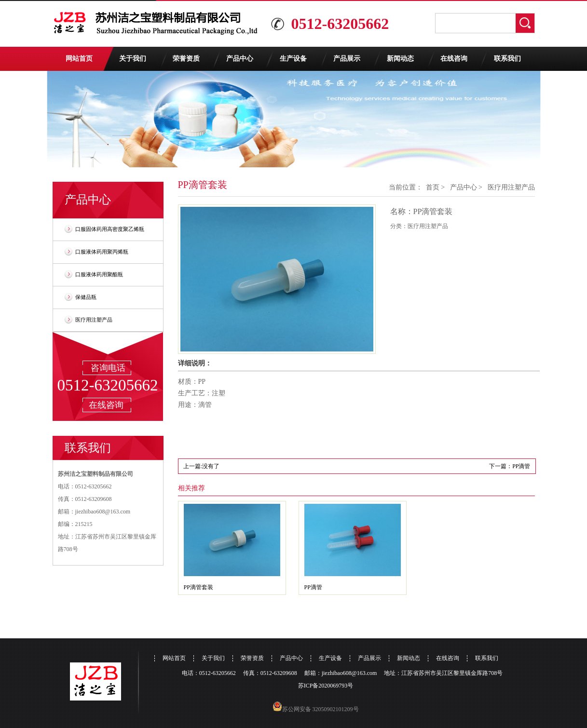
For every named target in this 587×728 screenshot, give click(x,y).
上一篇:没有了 (201, 466)
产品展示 (347, 59)
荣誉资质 (186, 59)
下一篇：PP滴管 (510, 466)
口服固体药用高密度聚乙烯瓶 (110, 229)
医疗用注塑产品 (94, 320)
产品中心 (240, 59)
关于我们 (133, 59)
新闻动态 (400, 59)
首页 (433, 187)
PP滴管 (313, 587)
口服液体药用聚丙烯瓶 (102, 252)
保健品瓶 (86, 297)
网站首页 (79, 59)
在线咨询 (454, 59)
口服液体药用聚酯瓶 (99, 274)
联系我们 (507, 59)
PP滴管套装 (198, 587)
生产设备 (293, 59)
